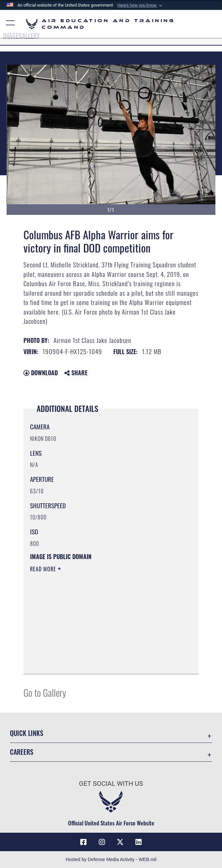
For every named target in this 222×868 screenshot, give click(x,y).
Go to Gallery (45, 692)
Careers (22, 752)
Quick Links (27, 733)
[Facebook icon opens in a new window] (84, 842)
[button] (140, 5)
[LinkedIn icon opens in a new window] (138, 842)
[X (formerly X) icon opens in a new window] (120, 842)
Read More (44, 569)
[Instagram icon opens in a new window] (102, 842)
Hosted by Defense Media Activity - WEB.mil (111, 859)
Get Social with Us (111, 784)
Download (41, 373)
